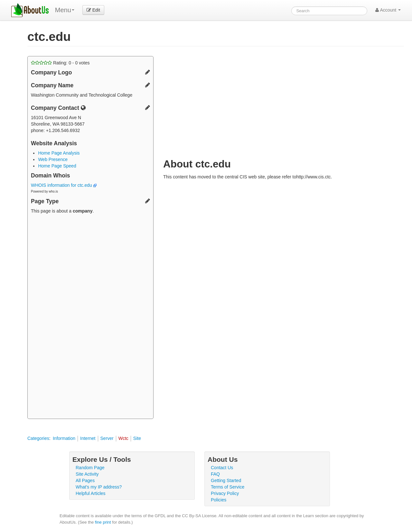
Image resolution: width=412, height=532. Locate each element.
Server (107, 438)
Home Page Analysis (59, 153)
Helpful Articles (91, 493)
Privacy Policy (225, 493)
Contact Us (222, 468)
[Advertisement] (90, 317)
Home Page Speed (57, 166)
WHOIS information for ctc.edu (64, 185)
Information (64, 438)
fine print (103, 522)
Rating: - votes (60, 63)
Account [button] (388, 10)
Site (137, 438)
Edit (93, 10)
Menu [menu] (65, 10)
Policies (219, 500)
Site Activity (87, 474)
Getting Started (226, 480)
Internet (88, 438)
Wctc (123, 438)
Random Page (90, 468)
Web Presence (53, 159)
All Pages (85, 480)
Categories (38, 438)
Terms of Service (228, 487)
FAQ (215, 474)
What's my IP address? (99, 487)
